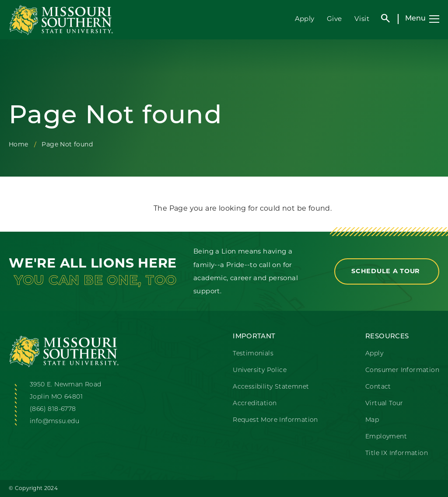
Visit (362, 19)
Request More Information (275, 420)
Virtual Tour (384, 404)
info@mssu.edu (54, 422)
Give (334, 19)
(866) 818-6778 (53, 409)
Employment (386, 437)
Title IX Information (397, 454)
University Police (260, 370)
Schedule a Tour (387, 271)
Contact (378, 387)
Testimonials (253, 354)
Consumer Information (402, 370)
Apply (305, 19)
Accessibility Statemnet (271, 387)
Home (19, 144)
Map (372, 420)
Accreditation (255, 404)
